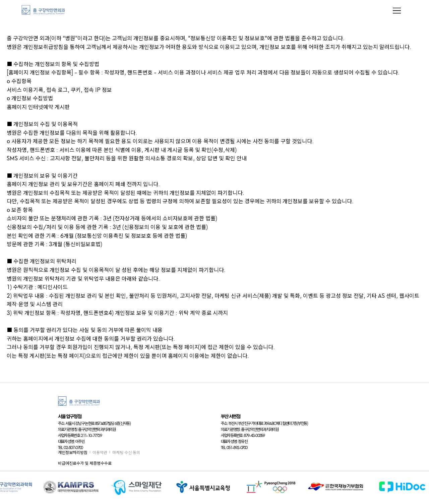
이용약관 (100, 453)
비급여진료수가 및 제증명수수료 (85, 463)
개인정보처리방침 (73, 453)
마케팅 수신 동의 (126, 453)
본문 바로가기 (0, 0)
